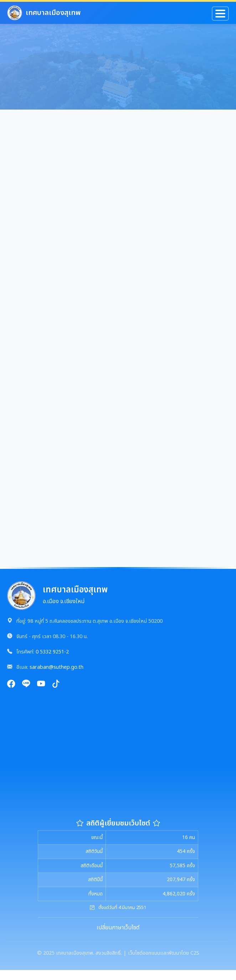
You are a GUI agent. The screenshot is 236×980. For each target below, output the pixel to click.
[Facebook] (11, 685)
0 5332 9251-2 (52, 652)
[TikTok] (56, 685)
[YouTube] (41, 685)
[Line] (26, 685)
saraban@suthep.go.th (57, 667)
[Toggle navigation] (220, 14)
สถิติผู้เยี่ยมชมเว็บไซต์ (118, 823)
